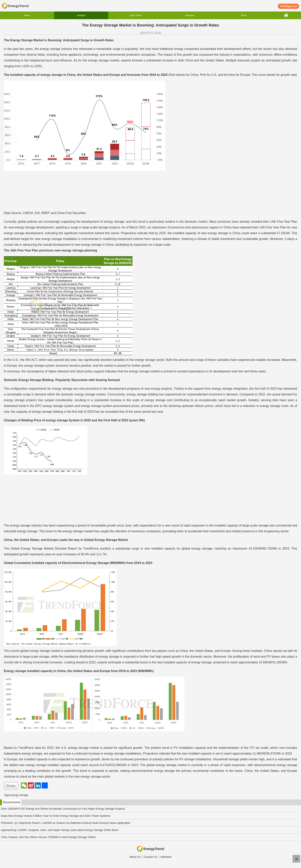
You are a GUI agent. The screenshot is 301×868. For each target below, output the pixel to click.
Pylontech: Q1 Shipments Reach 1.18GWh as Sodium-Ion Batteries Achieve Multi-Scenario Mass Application (66, 823)
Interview (190, 15)
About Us (135, 857)
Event (244, 15)
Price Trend (135, 15)
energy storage (19, 795)
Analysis (81, 15)
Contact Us (150, 857)
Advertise (166, 857)
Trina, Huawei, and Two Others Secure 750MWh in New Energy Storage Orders (48, 837)
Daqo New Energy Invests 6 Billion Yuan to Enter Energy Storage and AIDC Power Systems (56, 816)
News (27, 15)
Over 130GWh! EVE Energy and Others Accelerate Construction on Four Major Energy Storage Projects (63, 809)
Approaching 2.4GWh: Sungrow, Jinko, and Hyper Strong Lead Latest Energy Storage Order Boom (60, 830)
